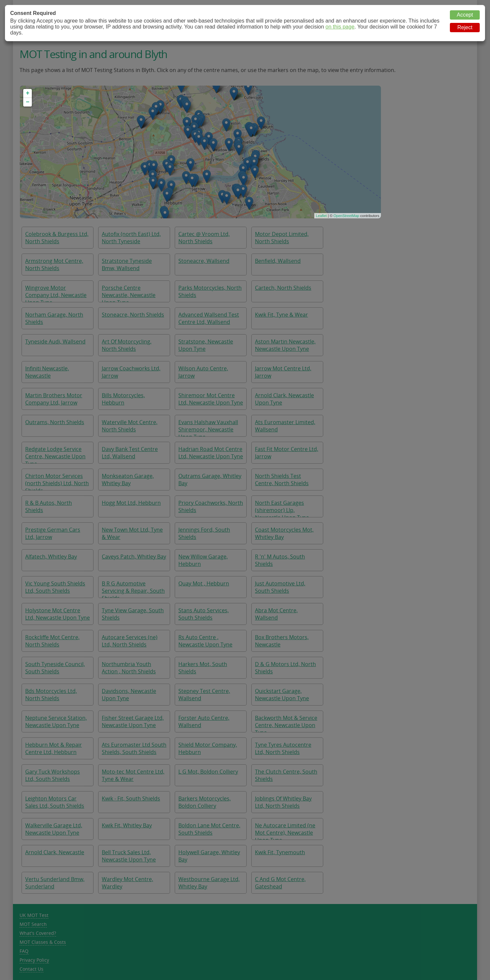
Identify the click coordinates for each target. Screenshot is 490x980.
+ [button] (28, 93)
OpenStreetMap (346, 216)
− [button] (28, 102)
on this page (340, 27)
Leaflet (321, 216)
